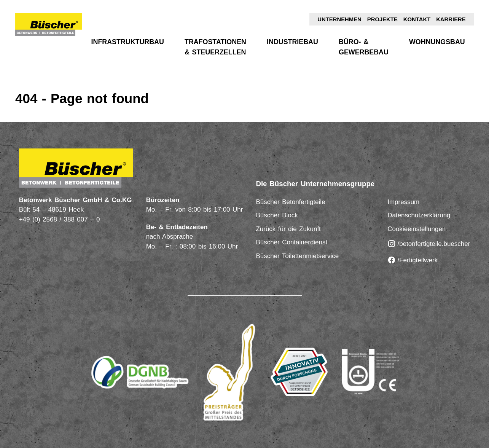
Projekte (382, 19)
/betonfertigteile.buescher (429, 244)
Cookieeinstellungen (417, 229)
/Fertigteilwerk (413, 260)
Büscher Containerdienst (291, 242)
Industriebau (292, 42)
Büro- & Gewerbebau (364, 47)
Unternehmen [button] (339, 19)
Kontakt (417, 19)
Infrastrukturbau (128, 42)
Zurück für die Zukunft (288, 229)
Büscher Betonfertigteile (290, 202)
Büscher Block (277, 215)
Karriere (451, 19)
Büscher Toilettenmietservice (297, 256)
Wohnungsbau (437, 42)
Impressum (403, 202)
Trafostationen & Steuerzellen (215, 47)
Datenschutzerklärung (419, 215)
